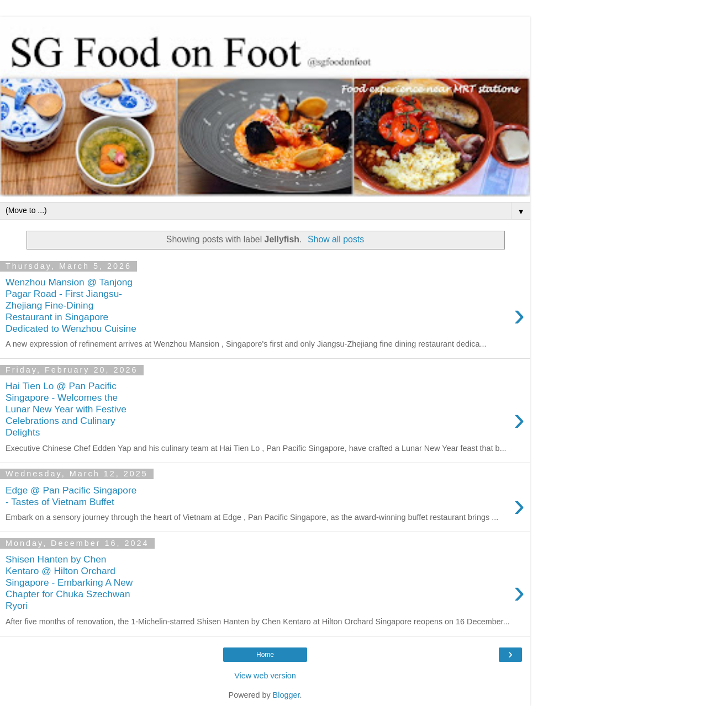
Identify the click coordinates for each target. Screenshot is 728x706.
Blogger (286, 695)
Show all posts (336, 239)
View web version (265, 676)
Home (265, 655)
